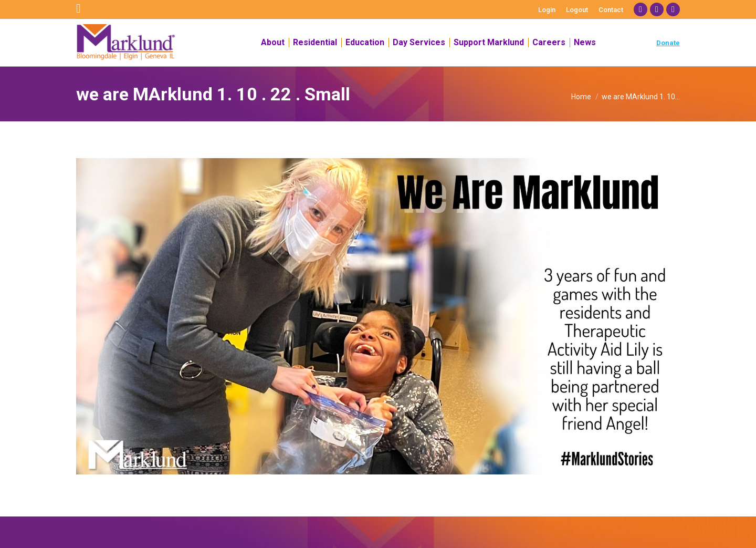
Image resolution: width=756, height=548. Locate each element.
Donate (668, 43)
